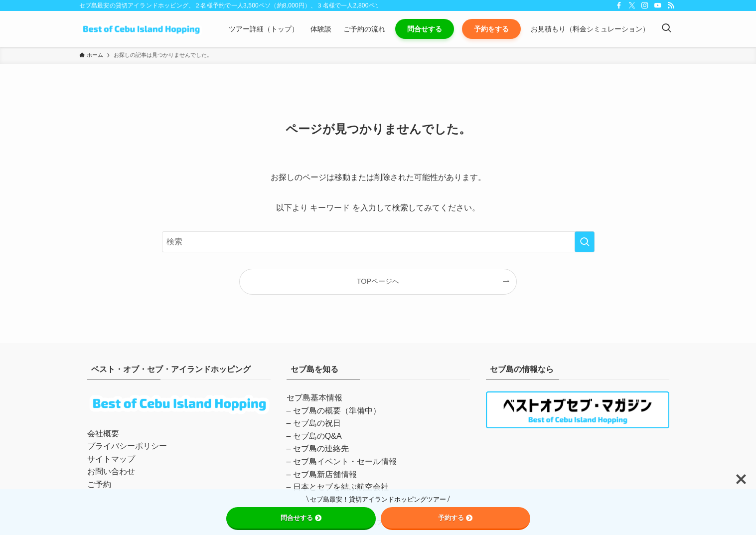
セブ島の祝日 (317, 423)
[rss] (671, 5)
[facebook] (619, 5)
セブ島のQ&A (317, 436)
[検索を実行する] (585, 242)
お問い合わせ (111, 471)
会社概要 (103, 434)
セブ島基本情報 (314, 398)
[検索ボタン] (666, 29)
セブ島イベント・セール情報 (345, 461)
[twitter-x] (632, 5)
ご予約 (99, 484)
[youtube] (658, 5)
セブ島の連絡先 (321, 448)
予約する (455, 518)
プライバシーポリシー (127, 446)
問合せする (301, 518)
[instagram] (645, 5)
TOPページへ (378, 281)
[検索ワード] (378, 242)
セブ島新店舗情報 (325, 474)
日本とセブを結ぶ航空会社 (341, 487)
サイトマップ (111, 459)
